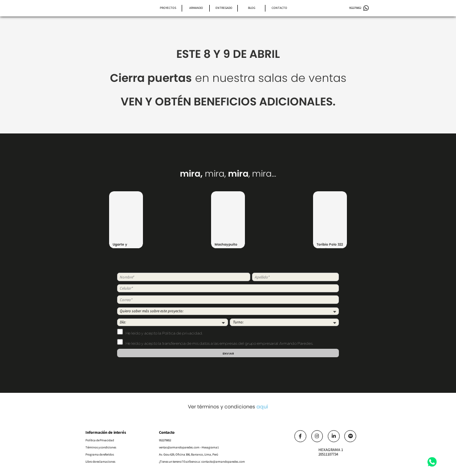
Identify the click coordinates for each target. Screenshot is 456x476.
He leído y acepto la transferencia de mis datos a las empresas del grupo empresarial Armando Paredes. (215, 342)
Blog (252, 8)
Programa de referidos (100, 454)
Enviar (228, 354)
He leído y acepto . (160, 332)
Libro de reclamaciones (100, 462)
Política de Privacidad (100, 440)
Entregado (224, 8)
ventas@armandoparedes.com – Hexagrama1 (189, 447)
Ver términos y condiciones (228, 407)
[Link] (300, 436)
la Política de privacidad (180, 333)
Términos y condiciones (101, 447)
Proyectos (168, 8)
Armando (196, 8)
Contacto (279, 8)
